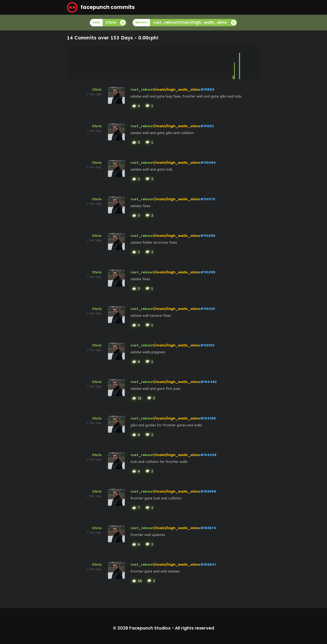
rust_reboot (142, 90)
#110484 (208, 163)
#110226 (208, 309)
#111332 (207, 126)
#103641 (208, 564)
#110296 (208, 236)
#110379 (208, 199)
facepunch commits (101, 7)
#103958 (208, 491)
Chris (97, 90)
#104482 (208, 382)
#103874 (208, 528)
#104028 (208, 455)
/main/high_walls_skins (177, 90)
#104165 (208, 418)
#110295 (208, 272)
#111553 (207, 90)
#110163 (207, 345)
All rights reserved (194, 628)
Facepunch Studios (150, 628)
